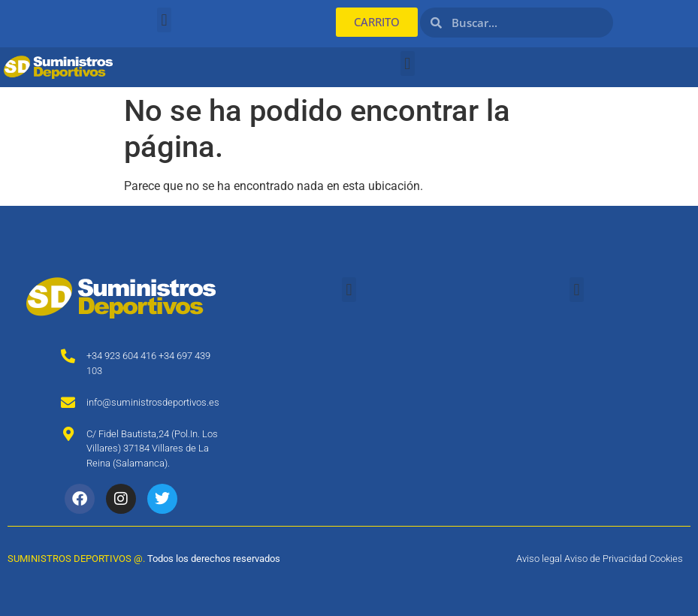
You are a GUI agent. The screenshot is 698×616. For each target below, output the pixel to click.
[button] (164, 20)
